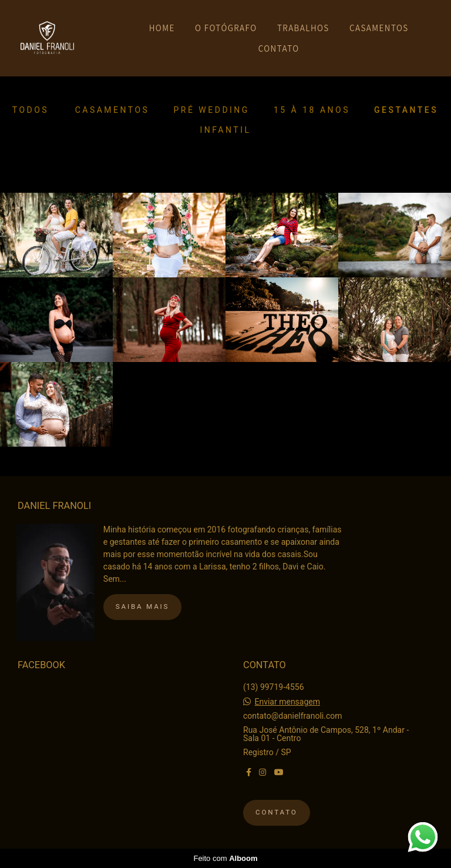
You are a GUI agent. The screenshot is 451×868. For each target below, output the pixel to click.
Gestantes (406, 110)
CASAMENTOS (379, 28)
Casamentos (112, 110)
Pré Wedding (211, 110)
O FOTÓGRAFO (226, 28)
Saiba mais (142, 606)
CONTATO (279, 48)
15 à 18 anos (312, 110)
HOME (162, 28)
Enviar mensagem (287, 702)
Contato (277, 812)
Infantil (226, 130)
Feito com (225, 858)
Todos (31, 110)
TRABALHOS (303, 28)
